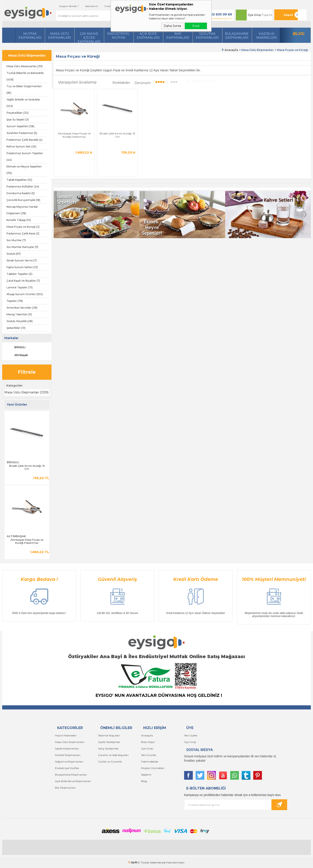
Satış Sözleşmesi (108, 748)
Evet (196, 26)
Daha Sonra (172, 26)
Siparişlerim (92, 6)
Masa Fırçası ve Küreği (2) (23, 227)
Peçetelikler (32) (17, 113)
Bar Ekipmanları (65, 788)
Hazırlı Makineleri (66, 735)
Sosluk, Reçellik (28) (20, 321)
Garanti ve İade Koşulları (113, 755)
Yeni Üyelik (191, 735)
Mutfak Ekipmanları (30, 36)
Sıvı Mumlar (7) (16, 240)
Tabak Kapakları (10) (19, 180)
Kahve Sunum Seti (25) (21, 146)
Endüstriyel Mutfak (119, 36)
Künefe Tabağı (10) (19, 220)
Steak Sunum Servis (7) (22, 260)
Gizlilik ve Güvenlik (110, 762)
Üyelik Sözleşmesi (109, 742)
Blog (299, 34)
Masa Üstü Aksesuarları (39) (25, 66)
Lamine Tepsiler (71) (20, 287)
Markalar (11, 338)
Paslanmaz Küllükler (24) (23, 186)
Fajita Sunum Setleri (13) (22, 267)
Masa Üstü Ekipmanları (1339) (26, 392)
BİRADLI (16, 347)
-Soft (133, 862)
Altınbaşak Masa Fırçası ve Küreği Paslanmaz (27, 541)
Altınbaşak (17, 355)
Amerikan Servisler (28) (22, 308)
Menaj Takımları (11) (19, 314)
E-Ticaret (144, 862)
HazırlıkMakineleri (266, 36)
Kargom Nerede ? (69, 6)
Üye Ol (268, 15)
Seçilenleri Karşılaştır (202, 81)
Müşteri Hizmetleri (153, 768)
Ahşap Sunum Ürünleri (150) (25, 294)
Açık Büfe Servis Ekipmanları (73, 781)
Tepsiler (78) (15, 301)
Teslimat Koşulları (109, 735)
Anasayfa (147, 735)
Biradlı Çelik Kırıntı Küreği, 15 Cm (27, 467)
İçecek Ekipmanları (67, 748)
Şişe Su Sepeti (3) (18, 120)
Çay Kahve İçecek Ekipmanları (89, 37)
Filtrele (27, 372)
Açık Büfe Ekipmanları (148, 36)
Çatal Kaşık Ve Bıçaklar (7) (23, 281)
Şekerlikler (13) (16, 328)
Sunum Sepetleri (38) (20, 126)
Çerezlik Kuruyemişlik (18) (23, 200)
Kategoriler (15, 385)
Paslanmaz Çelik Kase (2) (23, 233)
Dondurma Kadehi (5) (21, 193)
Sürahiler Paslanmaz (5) (22, 133)
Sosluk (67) (14, 254)
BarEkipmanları (178, 36)
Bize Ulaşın (148, 742)
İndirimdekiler (150, 762)
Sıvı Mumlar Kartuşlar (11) (22, 247)
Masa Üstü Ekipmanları (60, 36)
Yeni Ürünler (149, 755)
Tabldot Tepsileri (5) (19, 274)
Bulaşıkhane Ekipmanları (237, 36)
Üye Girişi (254, 15)
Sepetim (146, 775)
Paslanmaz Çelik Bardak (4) (24, 140)
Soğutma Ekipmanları (207, 36)
